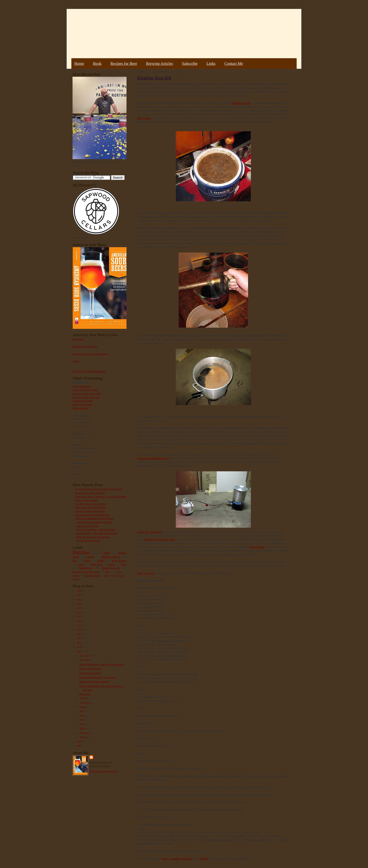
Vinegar (76, 579)
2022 (79, 599)
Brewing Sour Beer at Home (90, 493)
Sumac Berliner (81, 408)
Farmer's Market (92, 575)
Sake (107, 575)
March (84, 728)
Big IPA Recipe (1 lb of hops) (91, 504)
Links (211, 63)
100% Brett (96, 564)
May (82, 720)
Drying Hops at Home (88, 540)
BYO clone (144, 118)
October (84, 698)
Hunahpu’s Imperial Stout (159, 539)
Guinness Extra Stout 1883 (87, 393)
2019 (79, 608)
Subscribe (190, 63)
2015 (79, 625)
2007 (79, 746)
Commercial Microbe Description (90, 354)
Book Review (119, 561)
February (85, 733)
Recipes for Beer (124, 63)
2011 (79, 643)
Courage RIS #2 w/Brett (85, 390)
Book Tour (78, 339)
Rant (108, 572)
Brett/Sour (81, 552)
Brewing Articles (159, 63)
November (86, 660)
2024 (79, 591)
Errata (76, 361)
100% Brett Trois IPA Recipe (90, 507)
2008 (79, 741)
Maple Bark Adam (82, 404)
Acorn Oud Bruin (82, 386)
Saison (87, 561)
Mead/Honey (86, 568)
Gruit (119, 572)
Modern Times (111, 557)
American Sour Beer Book (86, 572)
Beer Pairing (118, 576)
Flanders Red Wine (83, 401)
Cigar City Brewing (149, 532)
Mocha (204, 858)
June (82, 715)
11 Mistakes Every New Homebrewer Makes (99, 489)
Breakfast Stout (241, 103)
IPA (75, 561)
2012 (79, 638)
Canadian (175, 858)
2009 (79, 651)
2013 (79, 634)
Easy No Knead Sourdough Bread (94, 522)
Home (79, 63)
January (84, 737)
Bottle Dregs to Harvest (85, 346)
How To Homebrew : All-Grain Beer (96, 529)
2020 (79, 604)
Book (97, 63)
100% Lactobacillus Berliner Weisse (94, 518)
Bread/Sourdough (111, 568)
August (84, 707)
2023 (79, 595)
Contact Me (234, 63)
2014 (79, 630)
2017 (79, 617)
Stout (90, 557)
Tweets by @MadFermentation (89, 371)
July (82, 711)
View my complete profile (103, 771)
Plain (164, 858)
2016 (79, 621)
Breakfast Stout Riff (90, 673)
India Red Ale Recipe (88, 526)
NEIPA (101, 561)
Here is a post (145, 573)
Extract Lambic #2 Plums (86, 397)
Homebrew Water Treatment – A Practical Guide (101, 496)
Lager (81, 564)
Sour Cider (85, 694)
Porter (112, 564)
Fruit (106, 553)
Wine (124, 564)
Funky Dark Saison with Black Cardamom (101, 664)
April (83, 724)
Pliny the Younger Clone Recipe (93, 537)
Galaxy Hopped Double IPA (90, 511)
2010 (79, 647)
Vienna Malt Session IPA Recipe (92, 515)
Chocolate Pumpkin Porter (153, 458)
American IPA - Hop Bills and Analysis (97, 533)
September (86, 703)
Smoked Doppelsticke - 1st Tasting (97, 677)
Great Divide (257, 547)
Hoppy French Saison (86, 500)
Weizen (76, 575)
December (86, 656)
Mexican (187, 858)
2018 (79, 612)
